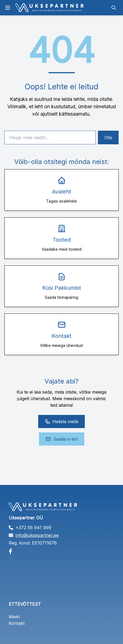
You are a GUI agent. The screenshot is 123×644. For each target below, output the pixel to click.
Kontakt (17, 623)
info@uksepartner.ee (37, 535)
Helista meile (61, 421)
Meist (14, 617)
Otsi (108, 137)
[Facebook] (61, 551)
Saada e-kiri (62, 439)
